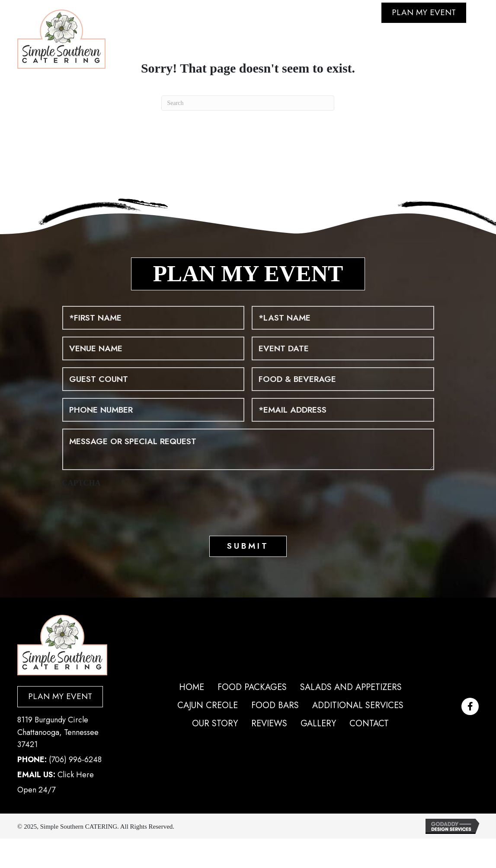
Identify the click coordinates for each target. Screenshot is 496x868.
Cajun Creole (208, 705)
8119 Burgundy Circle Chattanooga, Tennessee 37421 (58, 732)
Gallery (318, 723)
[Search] (248, 103)
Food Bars (275, 705)
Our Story (215, 723)
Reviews (269, 723)
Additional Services (358, 705)
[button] (470, 706)
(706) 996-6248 (75, 760)
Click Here (439, 63)
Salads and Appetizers (351, 687)
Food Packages (252, 687)
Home (192, 687)
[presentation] (128, 509)
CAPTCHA (82, 483)
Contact (369, 723)
